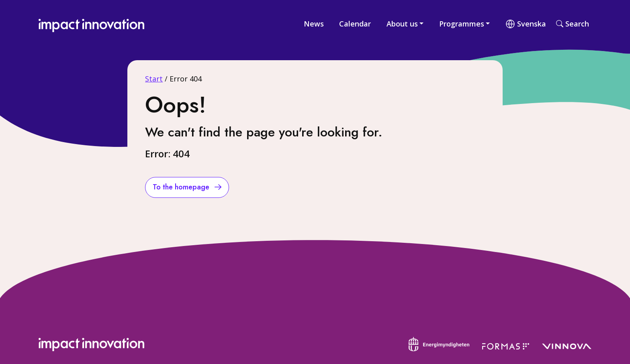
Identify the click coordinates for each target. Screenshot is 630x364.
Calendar (355, 24)
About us (402, 24)
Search (573, 24)
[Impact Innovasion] (96, 344)
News (314, 24)
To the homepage (182, 187)
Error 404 (186, 79)
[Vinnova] (567, 346)
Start (154, 79)
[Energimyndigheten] (439, 343)
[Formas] (506, 346)
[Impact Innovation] (96, 23)
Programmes (462, 24)
